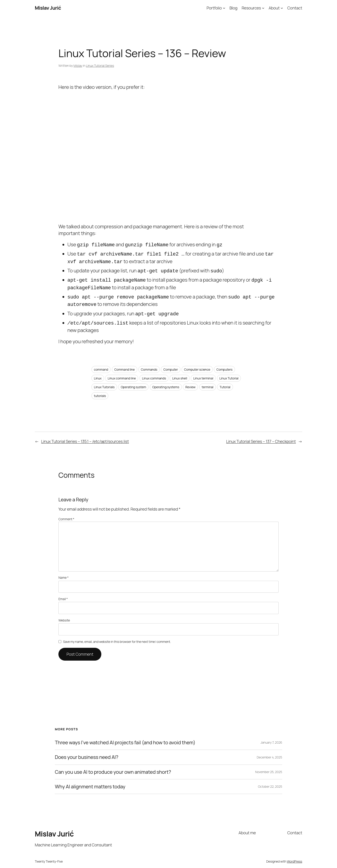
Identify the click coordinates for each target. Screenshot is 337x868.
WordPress (295, 855)
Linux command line (122, 371)
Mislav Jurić (48, 8)
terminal (208, 380)
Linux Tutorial (229, 371)
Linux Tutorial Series (100, 66)
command (101, 363)
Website (64, 613)
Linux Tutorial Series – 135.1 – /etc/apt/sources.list (85, 435)
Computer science (197, 363)
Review (190, 380)
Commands (149, 363)
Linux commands (154, 371)
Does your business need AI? (86, 750)
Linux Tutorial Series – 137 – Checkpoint (261, 435)
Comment (66, 512)
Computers (224, 363)
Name (63, 571)
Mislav (78, 66)
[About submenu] (282, 8)
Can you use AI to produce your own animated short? (113, 765)
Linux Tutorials (104, 380)
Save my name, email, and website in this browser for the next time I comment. (117, 635)
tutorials (100, 389)
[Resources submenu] (263, 8)
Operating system (133, 380)
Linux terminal (203, 371)
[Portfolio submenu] (224, 8)
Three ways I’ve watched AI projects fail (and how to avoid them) (125, 736)
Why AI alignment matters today (90, 780)
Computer (171, 363)
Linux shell (180, 371)
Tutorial (225, 380)
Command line (125, 363)
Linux (98, 371)
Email (63, 592)
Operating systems (166, 380)
